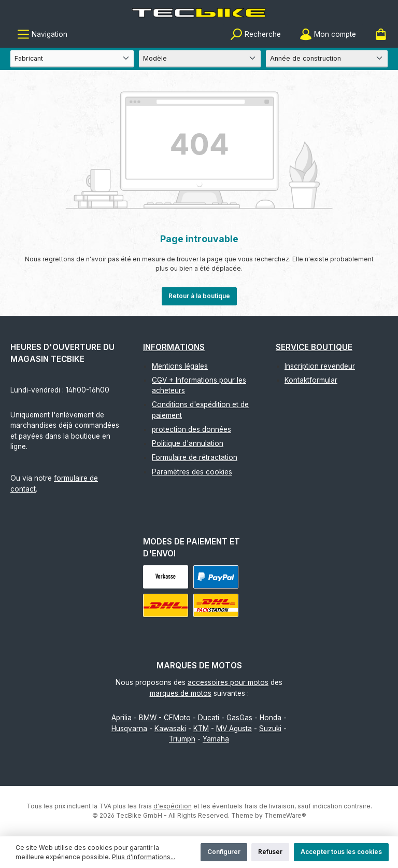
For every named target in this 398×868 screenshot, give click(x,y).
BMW (148, 718)
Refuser (270, 852)
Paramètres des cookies (192, 472)
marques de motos (181, 693)
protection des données (191, 429)
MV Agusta (234, 729)
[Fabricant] (72, 59)
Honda (271, 718)
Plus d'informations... (144, 857)
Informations (174, 347)
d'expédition (173, 806)
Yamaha (216, 739)
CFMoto (177, 718)
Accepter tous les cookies (341, 852)
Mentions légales (180, 366)
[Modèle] (200, 59)
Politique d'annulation (188, 443)
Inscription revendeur (320, 366)
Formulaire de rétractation (195, 457)
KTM (201, 729)
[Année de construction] (327, 59)
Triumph (182, 739)
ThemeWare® (285, 815)
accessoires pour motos (228, 682)
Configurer (224, 852)
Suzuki (270, 729)
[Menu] (42, 34)
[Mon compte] (328, 34)
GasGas (239, 718)
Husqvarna (129, 729)
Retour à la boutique (199, 296)
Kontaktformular (311, 380)
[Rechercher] (255, 34)
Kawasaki (170, 729)
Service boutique (314, 347)
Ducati (209, 718)
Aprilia (122, 718)
